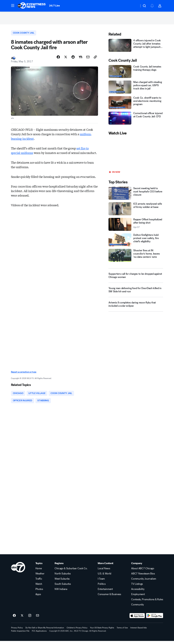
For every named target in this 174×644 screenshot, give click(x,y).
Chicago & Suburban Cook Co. (71, 572)
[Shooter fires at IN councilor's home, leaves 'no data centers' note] (136, 257)
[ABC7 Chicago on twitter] (22, 619)
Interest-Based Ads (139, 631)
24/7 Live (54, 6)
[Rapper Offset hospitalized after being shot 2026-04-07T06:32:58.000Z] (136, 226)
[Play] (136, 155)
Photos (39, 592)
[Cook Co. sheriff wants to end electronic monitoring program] (136, 104)
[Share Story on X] (66, 59)
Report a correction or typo (24, 374)
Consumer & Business (109, 597)
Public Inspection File (20, 634)
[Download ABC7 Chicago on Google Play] (155, 619)
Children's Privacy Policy (77, 631)
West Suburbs (62, 582)
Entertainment (105, 592)
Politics (102, 587)
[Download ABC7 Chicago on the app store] (137, 619)
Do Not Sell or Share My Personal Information (45, 631)
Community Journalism (144, 582)
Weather (40, 577)
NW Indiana (61, 592)
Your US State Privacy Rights (102, 631)
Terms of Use (122, 631)
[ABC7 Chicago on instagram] (30, 619)
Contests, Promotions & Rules (147, 603)
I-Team (101, 582)
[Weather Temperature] (134, 6)
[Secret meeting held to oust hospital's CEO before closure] (136, 195)
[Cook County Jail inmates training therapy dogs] (136, 73)
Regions (59, 566)
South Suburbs (63, 587)
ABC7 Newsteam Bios (143, 577)
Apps (38, 597)
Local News (104, 572)
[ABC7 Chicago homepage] (32, 6)
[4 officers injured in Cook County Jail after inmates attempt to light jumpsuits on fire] (136, 47)
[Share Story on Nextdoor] (80, 59)
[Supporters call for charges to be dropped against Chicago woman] (136, 277)
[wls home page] (18, 570)
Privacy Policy (17, 631)
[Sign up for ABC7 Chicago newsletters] (38, 619)
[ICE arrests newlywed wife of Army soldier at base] (136, 211)
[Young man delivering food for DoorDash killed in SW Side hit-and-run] (136, 293)
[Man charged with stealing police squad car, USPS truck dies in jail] (136, 89)
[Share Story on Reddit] (73, 59)
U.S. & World (104, 577)
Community (137, 608)
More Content (106, 566)
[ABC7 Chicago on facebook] (14, 619)
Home (39, 572)
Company (137, 566)
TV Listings (137, 587)
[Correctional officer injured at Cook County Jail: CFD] (136, 120)
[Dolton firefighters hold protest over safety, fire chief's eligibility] (136, 242)
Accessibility (138, 592)
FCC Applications (39, 634)
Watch (39, 587)
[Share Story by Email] (88, 59)
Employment (138, 597)
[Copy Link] (95, 59)
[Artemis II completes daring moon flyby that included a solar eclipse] (136, 307)
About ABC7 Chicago (143, 572)
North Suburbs (63, 577)
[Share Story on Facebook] (58, 59)
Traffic (39, 582)
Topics (39, 566)
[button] (13, 5)
